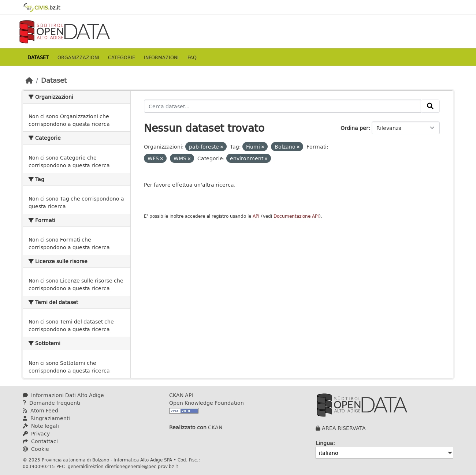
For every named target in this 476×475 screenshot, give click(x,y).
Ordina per (354, 128)
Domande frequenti (51, 403)
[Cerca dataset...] (283, 106)
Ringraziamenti (46, 418)
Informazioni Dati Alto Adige (63, 395)
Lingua (324, 443)
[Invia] (430, 106)
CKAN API (181, 395)
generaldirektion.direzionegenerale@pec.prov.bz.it (123, 466)
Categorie (122, 57)
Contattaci (40, 441)
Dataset (38, 57)
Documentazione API (296, 216)
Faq (192, 57)
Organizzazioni (78, 57)
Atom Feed (40, 410)
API (256, 216)
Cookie (36, 449)
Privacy (36, 433)
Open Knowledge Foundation (207, 403)
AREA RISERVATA (344, 428)
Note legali (41, 426)
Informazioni (161, 57)
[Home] (29, 80)
